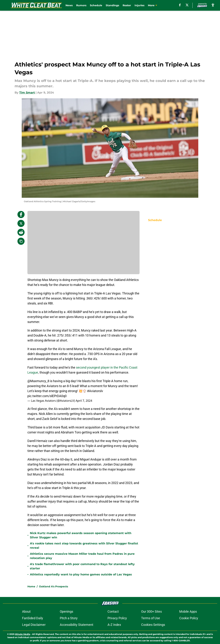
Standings (112, 5)
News (69, 5)
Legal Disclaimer (34, 625)
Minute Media (23, 634)
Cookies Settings (153, 625)
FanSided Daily (33, 618)
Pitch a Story (69, 618)
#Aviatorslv (95, 391)
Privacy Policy (117, 618)
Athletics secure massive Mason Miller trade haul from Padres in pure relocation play (82, 556)
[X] (187, 5)
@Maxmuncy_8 (38, 381)
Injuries (139, 5)
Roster (127, 5)
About (26, 611)
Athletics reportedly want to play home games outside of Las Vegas (81, 574)
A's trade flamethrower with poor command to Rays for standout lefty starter (82, 566)
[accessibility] (213, 5)
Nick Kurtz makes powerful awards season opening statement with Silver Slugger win (81, 535)
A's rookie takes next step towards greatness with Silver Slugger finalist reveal (84, 546)
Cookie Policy (189, 618)
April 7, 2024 (84, 401)
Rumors (81, 5)
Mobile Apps (188, 611)
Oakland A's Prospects (53, 586)
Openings (66, 611)
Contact (113, 611)
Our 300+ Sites (151, 611)
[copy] (21, 241)
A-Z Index (114, 625)
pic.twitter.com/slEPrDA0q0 (47, 396)
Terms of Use (151, 618)
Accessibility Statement (77, 625)
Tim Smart (27, 93)
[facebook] (180, 5)
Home (31, 586)
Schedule (96, 5)
